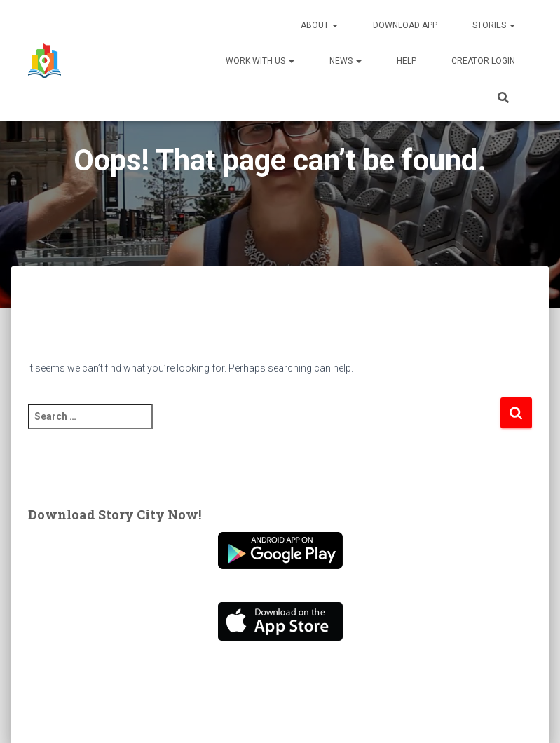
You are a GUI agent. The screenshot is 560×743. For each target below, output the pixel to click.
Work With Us (260, 61)
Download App (405, 25)
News (346, 61)
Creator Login (483, 61)
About (319, 25)
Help (407, 61)
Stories (494, 25)
